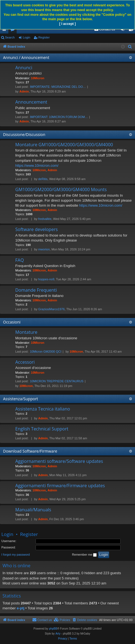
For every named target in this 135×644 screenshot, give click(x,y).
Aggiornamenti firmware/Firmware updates (60, 486)
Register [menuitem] (132, 30)
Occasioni (12, 322)
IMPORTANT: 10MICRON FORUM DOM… (59, 117)
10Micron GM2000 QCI (46, 351)
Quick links (5, 30)
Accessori (25, 362)
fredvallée (45, 219)
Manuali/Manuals (33, 510)
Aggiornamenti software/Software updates (59, 461)
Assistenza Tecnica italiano (43, 409)
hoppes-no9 (46, 279)
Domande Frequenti (36, 290)
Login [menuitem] (124, 30)
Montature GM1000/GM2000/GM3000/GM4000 (64, 145)
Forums (14, 30)
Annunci (24, 68)
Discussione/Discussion (24, 134)
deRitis (43, 179)
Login (27, 37)
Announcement (31, 102)
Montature (26, 332)
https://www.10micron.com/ (37, 166)
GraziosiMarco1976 (51, 309)
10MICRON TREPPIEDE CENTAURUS (57, 381)
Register (44, 37)
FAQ (20, 260)
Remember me (84, 555)
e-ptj (20, 608)
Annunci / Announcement (26, 57)
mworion (44, 249)
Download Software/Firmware (30, 451)
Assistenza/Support (21, 399)
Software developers (37, 229)
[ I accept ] (67, 24)
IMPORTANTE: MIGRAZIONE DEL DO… (58, 87)
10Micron (37, 78)
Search (10, 37)
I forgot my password (16, 555)
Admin (24, 91)
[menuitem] (105, 29)
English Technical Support (42, 429)
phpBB (53, 629)
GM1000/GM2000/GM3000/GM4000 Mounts (61, 189)
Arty (58, 634)
